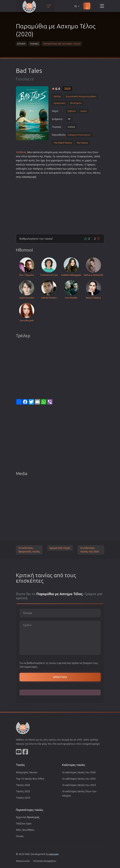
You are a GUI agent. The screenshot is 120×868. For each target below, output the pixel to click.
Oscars (20, 836)
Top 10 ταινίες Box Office (30, 779)
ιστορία (48, 152)
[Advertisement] (60, 205)
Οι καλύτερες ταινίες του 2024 (79, 785)
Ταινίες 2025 (23, 791)
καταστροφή (29, 177)
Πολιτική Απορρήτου (45, 861)
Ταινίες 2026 (23, 785)
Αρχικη (21, 44)
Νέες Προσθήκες (25, 830)
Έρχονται (28, 817)
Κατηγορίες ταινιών (27, 772)
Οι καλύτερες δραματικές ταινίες (29, 550)
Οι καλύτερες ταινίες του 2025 (79, 779)
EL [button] (77, 6)
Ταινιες (34, 44)
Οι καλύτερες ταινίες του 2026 (79, 772)
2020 (67, 89)
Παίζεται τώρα (24, 823)
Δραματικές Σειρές (60, 548)
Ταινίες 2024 (23, 798)
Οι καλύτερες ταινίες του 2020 (89, 550)
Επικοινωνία (23, 861)
